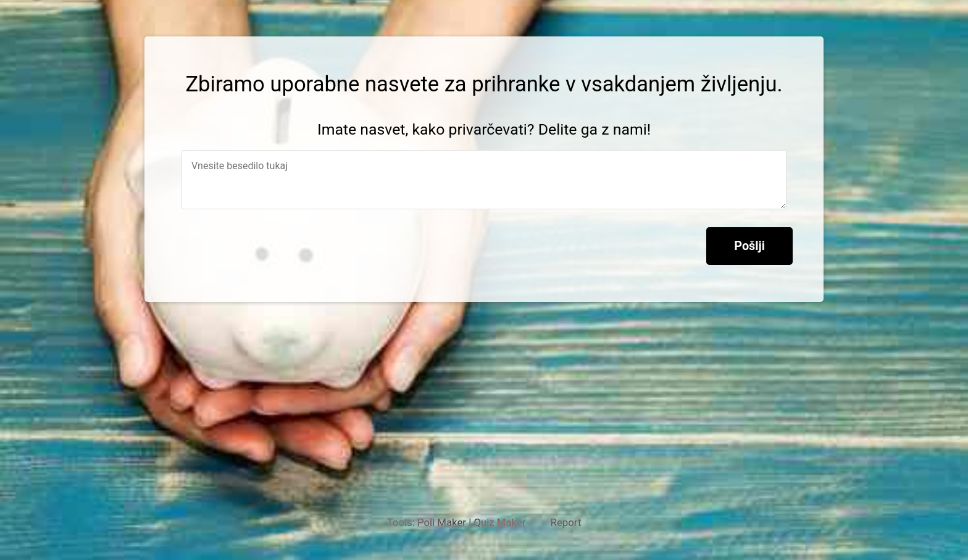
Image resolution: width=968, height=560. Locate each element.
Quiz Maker (499, 522)
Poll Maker (442, 522)
